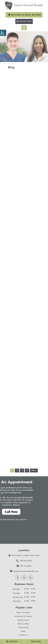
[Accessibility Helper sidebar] (3, 33)
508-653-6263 (25, 21)
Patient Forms (23, 620)
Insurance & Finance (23, 616)
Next (34, 470)
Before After (23, 624)
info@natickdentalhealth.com (24, 571)
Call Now (11, 512)
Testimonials (23, 628)
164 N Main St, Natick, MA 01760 (26, 15)
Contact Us (23, 635)
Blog (23, 631)
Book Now (36, 641)
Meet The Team (23, 613)
